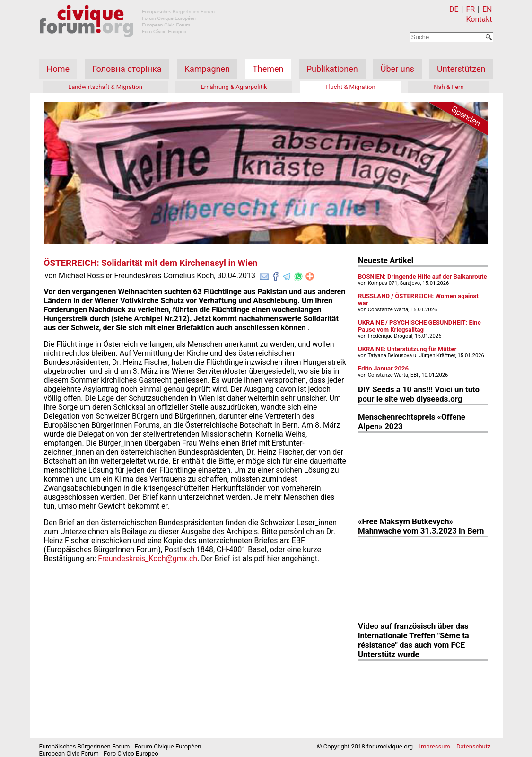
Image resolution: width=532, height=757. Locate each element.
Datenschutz (473, 746)
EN (487, 9)
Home (58, 69)
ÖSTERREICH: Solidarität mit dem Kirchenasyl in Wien (151, 263)
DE (454, 9)
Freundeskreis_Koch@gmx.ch (148, 559)
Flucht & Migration (350, 87)
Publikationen (332, 69)
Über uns (397, 69)
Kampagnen (207, 69)
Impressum (434, 746)
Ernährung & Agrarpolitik (234, 87)
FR (470, 9)
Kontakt (479, 19)
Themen (268, 69)
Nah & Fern (449, 87)
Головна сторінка (127, 69)
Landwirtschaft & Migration (105, 87)
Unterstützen (461, 69)
